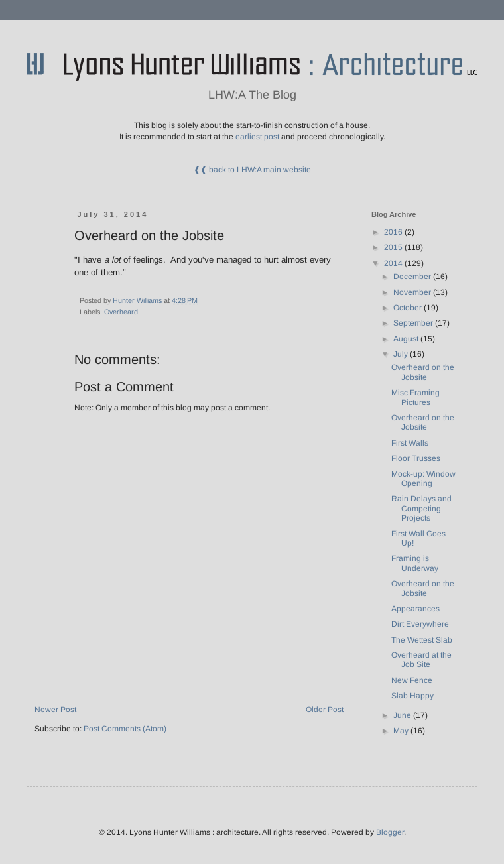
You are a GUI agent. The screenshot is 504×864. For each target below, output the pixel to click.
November (413, 292)
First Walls (410, 443)
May (402, 731)
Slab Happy (412, 696)
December (413, 277)
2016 (394, 232)
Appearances (415, 609)
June (403, 715)
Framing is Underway (415, 563)
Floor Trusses (416, 458)
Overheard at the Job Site (421, 660)
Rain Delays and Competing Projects (421, 508)
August (407, 339)
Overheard (121, 312)
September (414, 323)
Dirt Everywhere (420, 624)
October (409, 308)
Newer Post (55, 710)
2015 (394, 247)
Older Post (325, 710)
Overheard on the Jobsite (423, 372)
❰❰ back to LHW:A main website (252, 170)
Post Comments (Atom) (125, 729)
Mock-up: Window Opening (423, 479)
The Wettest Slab (422, 640)
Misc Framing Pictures (415, 397)
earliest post (257, 137)
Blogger (390, 832)
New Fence (412, 680)
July (402, 354)
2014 (394, 263)
